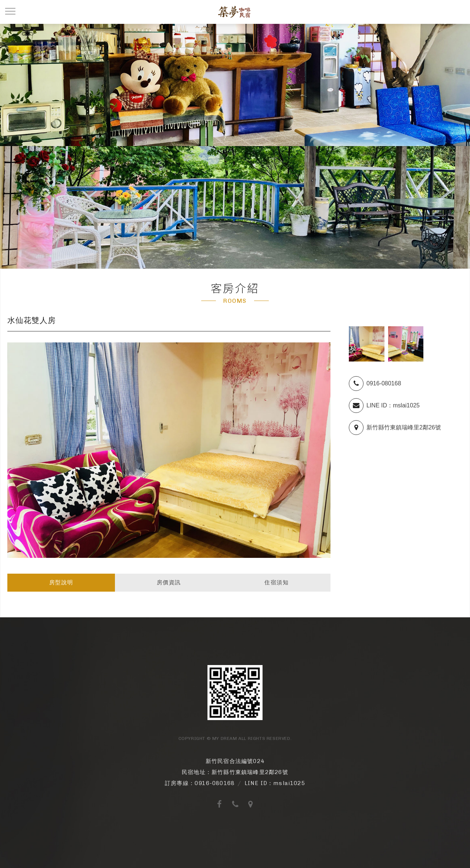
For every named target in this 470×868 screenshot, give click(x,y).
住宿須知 (276, 582)
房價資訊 (169, 582)
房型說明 (61, 582)
